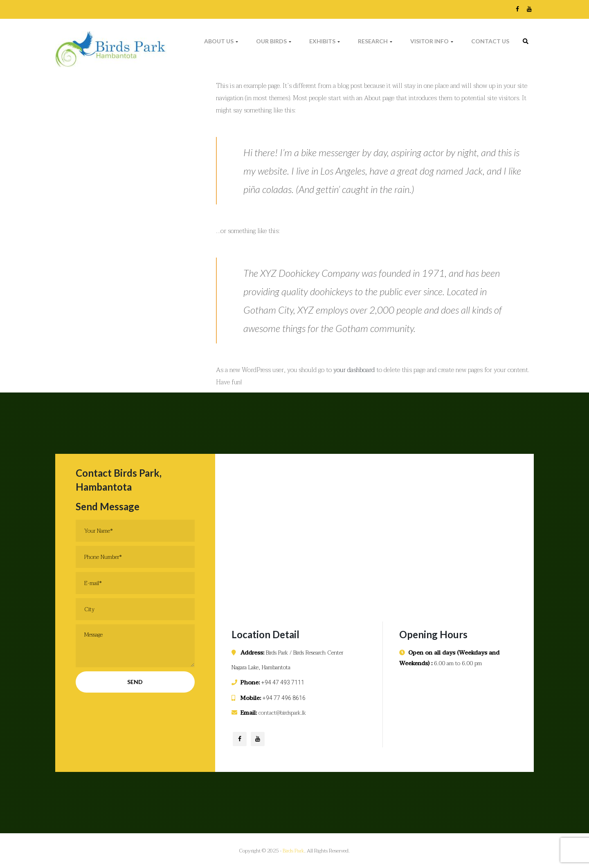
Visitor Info (432, 41)
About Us (221, 41)
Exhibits (325, 41)
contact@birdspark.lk (282, 713)
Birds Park (293, 851)
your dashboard (354, 370)
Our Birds (274, 41)
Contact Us (490, 41)
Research (375, 41)
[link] (526, 41)
